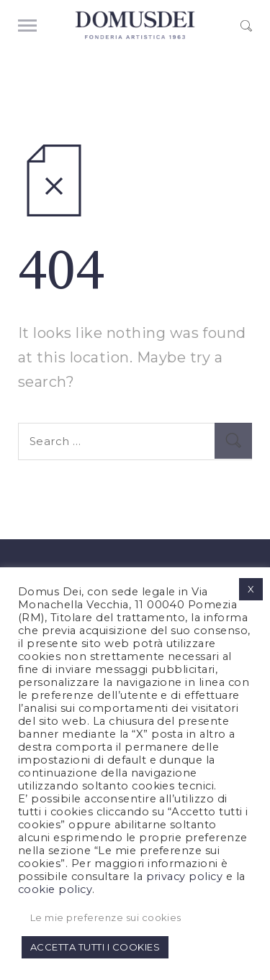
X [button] (251, 589)
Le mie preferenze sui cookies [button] (106, 917)
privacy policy (185, 876)
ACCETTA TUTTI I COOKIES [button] (95, 947)
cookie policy (55, 889)
